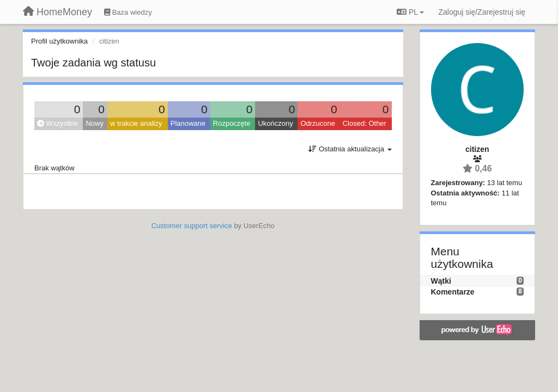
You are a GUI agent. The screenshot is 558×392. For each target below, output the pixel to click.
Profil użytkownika (59, 41)
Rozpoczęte (232, 123)
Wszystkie (57, 123)
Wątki (441, 281)
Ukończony (275, 123)
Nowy (95, 123)
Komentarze (453, 292)
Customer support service (192, 226)
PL (410, 12)
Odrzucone (318, 123)
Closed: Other (365, 123)
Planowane (188, 123)
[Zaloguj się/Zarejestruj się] (482, 12)
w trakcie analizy (136, 123)
